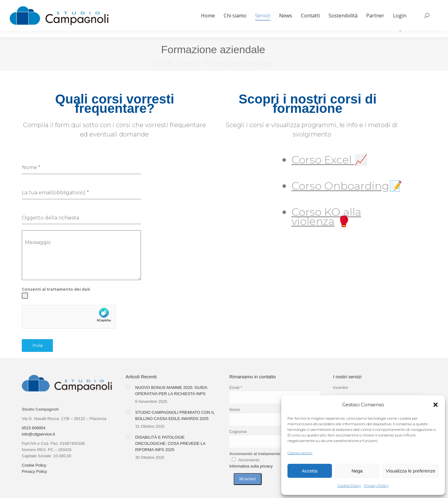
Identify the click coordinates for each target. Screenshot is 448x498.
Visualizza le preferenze (411, 471)
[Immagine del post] (128, 387)
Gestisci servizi (300, 453)
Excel (339, 160)
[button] (436, 405)
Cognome (238, 432)
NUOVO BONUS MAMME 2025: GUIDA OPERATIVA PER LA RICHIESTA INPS (171, 391)
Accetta (310, 471)
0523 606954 (34, 428)
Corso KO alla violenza (326, 217)
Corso (308, 160)
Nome (235, 410)
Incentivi (341, 387)
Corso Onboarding (340, 186)
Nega (357, 471)
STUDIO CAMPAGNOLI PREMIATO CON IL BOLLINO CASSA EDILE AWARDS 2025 (175, 415)
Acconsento (249, 460)
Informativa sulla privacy (251, 466)
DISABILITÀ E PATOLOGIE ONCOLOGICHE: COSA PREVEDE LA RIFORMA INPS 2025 (170, 443)
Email (236, 387)
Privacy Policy (376, 485)
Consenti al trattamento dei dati (56, 289)
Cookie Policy (349, 485)
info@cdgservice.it (38, 434)
